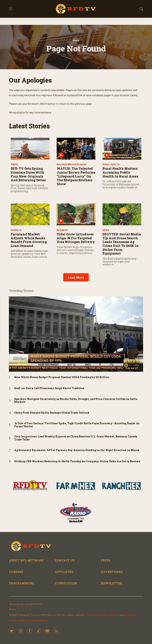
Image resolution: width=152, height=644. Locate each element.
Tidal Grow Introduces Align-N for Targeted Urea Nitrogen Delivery (76, 238)
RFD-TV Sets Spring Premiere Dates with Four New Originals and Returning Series (28, 174)
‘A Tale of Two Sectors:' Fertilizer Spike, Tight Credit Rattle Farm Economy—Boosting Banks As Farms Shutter (77, 425)
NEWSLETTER (111, 583)
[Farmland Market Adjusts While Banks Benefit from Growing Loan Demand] (30, 214)
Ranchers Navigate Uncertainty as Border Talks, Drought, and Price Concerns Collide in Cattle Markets (76, 401)
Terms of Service (109, 615)
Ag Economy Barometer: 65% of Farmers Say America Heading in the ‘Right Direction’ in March (77, 450)
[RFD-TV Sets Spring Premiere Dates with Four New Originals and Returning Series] (30, 149)
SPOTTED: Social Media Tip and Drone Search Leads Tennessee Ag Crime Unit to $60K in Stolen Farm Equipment (122, 244)
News (106, 230)
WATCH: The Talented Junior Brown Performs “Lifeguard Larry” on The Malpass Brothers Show (76, 176)
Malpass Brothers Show (71, 164)
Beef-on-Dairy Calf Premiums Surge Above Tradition (49, 388)
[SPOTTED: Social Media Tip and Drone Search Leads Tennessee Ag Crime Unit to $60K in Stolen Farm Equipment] (122, 214)
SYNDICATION (66, 583)
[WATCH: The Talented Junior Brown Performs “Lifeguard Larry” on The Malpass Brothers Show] (76, 149)
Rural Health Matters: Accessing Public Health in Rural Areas (120, 172)
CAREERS (16, 572)
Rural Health (111, 164)
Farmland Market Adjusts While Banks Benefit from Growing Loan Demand (29, 240)
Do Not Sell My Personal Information (28, 620)
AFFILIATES (64, 572)
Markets (16, 230)
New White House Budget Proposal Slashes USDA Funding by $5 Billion (62, 377)
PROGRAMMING (21, 583)
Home (76, 40)
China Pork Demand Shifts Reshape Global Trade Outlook (52, 413)
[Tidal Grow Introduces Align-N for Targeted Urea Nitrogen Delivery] (76, 214)
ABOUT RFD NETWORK (26, 560)
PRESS (14, 164)
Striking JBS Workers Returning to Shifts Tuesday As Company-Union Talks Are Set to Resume (77, 461)
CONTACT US (65, 560)
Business (62, 230)
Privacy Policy (92, 615)
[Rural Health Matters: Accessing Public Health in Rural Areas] (122, 149)
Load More (76, 277)
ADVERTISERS (112, 572)
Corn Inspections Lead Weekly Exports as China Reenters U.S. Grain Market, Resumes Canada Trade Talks (76, 438)
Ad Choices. (131, 615)
